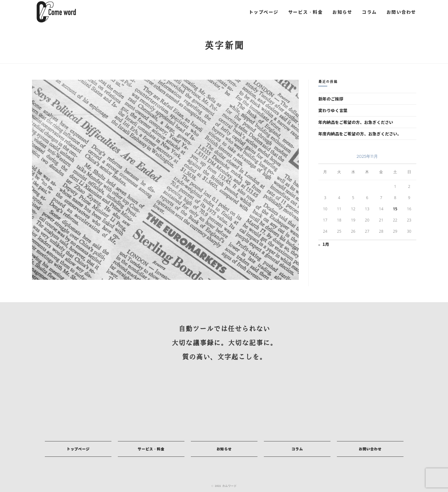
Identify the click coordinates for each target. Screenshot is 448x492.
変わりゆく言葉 (333, 110)
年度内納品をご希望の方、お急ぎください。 (360, 134)
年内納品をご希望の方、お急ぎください (356, 122)
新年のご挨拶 (331, 99)
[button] (78, 449)
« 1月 (324, 244)
